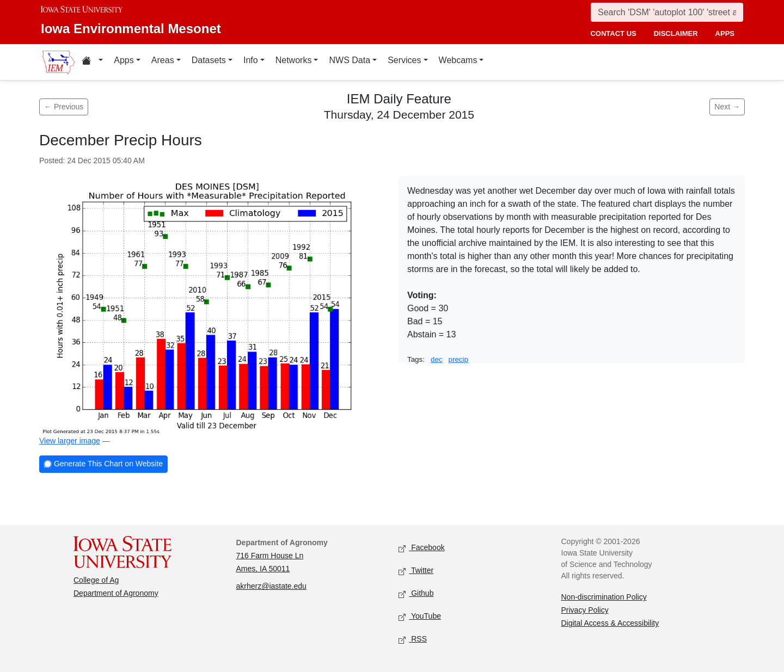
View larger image (70, 441)
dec (437, 359)
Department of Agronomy (116, 593)
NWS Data (350, 60)
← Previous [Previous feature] (64, 107)
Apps (124, 60)
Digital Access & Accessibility (610, 623)
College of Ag (96, 580)
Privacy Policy (585, 610)
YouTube (420, 617)
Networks (294, 60)
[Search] (667, 12)
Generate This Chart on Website (103, 464)
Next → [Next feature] (727, 107)
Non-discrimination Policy (604, 597)
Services (404, 60)
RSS (413, 640)
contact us (613, 33)
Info (251, 60)
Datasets (209, 60)
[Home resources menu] (92, 62)
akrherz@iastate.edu (271, 586)
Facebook (422, 548)
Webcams (458, 60)
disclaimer (676, 33)
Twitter (416, 571)
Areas (163, 60)
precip (458, 359)
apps (725, 33)
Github (416, 594)
